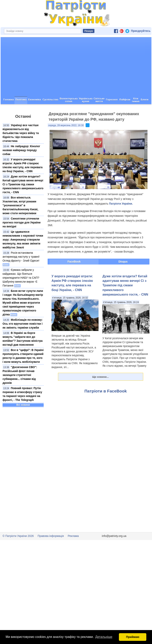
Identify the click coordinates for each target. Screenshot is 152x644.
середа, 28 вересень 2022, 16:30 (66, 139)
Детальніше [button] (104, 637)
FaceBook (74, 276)
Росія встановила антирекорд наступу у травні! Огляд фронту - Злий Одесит (21, 271)
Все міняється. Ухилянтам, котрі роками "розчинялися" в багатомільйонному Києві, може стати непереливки (20, 219)
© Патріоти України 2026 (18, 550)
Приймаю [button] (133, 637)
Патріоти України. (121, 218)
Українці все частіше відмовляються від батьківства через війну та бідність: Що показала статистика (21, 147)
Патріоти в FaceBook (106, 405)
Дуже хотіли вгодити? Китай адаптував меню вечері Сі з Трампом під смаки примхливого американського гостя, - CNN (23, 198)
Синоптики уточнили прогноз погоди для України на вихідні (22, 236)
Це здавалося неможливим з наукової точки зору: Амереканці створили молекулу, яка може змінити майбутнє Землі (23, 254)
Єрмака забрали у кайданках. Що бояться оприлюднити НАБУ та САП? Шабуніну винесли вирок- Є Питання (21, 292)
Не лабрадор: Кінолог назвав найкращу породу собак (21, 164)
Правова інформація (51, 550)
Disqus (123, 276)
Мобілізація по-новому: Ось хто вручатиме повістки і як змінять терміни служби (23, 338)
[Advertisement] (76, 81)
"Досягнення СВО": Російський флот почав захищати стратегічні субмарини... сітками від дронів (20, 389)
